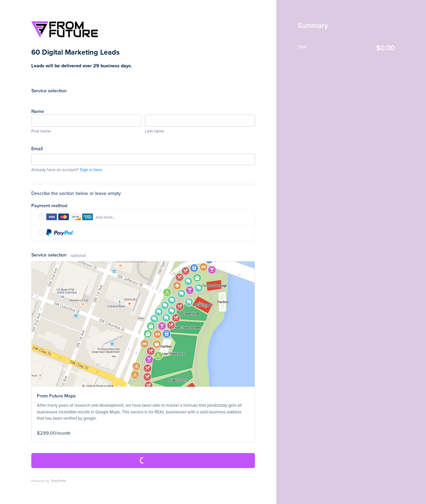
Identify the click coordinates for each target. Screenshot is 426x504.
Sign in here (91, 170)
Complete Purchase (143, 461)
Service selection (49, 90)
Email (37, 148)
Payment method (49, 205)
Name (38, 111)
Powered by (49, 481)
